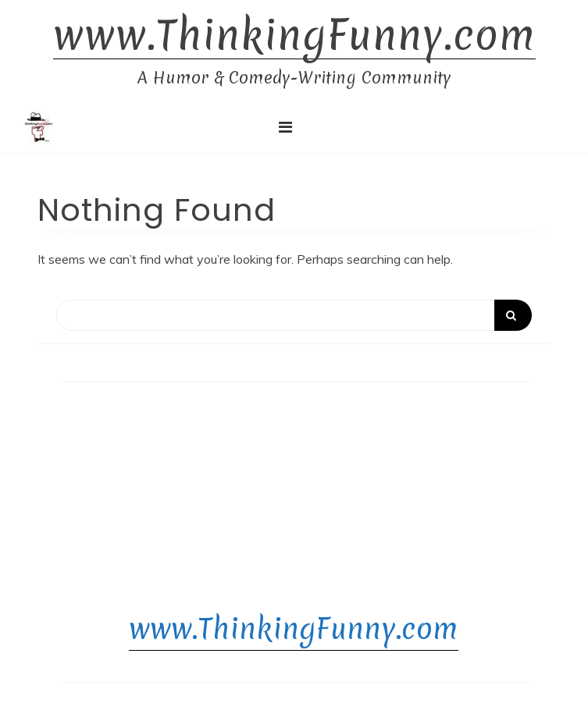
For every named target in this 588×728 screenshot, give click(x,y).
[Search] (294, 315)
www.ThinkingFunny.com (294, 36)
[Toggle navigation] (285, 127)
